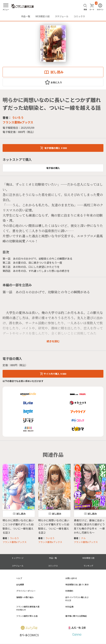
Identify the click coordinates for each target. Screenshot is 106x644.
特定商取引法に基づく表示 (77, 584)
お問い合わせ (71, 578)
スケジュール (62, 16)
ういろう (18, 117)
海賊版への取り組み (25, 597)
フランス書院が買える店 (27, 616)
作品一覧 (26, 16)
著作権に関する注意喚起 (76, 616)
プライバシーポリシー (26, 591)
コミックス (79, 16)
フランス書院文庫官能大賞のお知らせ (28, 608)
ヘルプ (19, 578)
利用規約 (69, 591)
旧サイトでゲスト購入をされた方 (77, 599)
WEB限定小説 (42, 16)
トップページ (18, 558)
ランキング (88, 566)
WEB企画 (69, 607)
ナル (83, 538)
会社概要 (20, 584)
